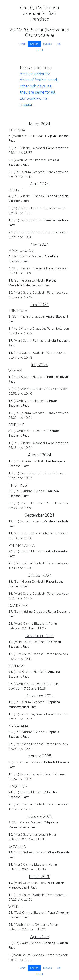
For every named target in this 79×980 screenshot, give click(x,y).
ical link (39, 50)
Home (22, 44)
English (34, 44)
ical (59, 44)
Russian (47, 44)
